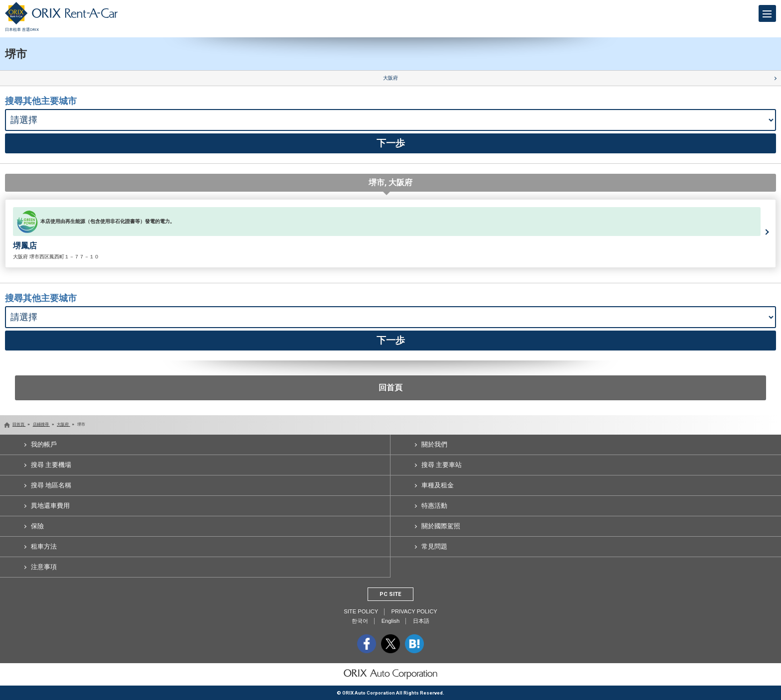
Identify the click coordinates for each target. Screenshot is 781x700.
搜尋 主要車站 (442, 465)
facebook (367, 644)
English (391, 621)
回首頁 (390, 388)
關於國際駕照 (441, 526)
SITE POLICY (361, 611)
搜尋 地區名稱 (51, 485)
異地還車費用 (50, 506)
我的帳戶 (44, 444)
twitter (390, 644)
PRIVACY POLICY (414, 611)
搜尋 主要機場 (51, 465)
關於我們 (434, 444)
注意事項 (44, 567)
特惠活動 (434, 506)
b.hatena (414, 644)
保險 (37, 526)
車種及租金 (438, 485)
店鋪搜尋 (41, 424)
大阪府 (390, 78)
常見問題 (434, 546)
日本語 (421, 621)
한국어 (360, 621)
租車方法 (44, 546)
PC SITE (390, 594)
